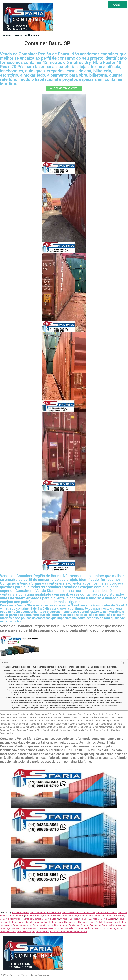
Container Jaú (71, 922)
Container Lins (111, 922)
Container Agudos (21, 913)
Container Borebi (70, 916)
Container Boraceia (52, 916)
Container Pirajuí (110, 925)
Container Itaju (41, 922)
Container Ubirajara (26, 932)
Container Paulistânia (69, 925)
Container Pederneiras (91, 925)
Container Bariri (88, 913)
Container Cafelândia (115, 916)
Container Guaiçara (69, 919)
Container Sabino (8, 932)
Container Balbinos (71, 913)
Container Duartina (32, 919)
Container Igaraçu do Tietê (21, 922)
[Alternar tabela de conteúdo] (122, 663)
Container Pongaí (19, 928)
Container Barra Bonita (106, 913)
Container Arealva (38, 913)
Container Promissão (64, 928)
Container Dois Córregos (11, 919)
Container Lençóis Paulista (91, 922)
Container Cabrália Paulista (91, 916)
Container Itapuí (56, 922)
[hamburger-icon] (103, 5)
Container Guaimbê (88, 919)
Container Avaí (54, 913)
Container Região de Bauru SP (88, 928)
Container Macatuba (22, 925)
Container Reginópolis (113, 928)
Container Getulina (51, 919)
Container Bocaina (34, 916)
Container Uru (42, 932)
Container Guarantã (107, 919)
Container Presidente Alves (41, 928)
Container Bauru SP (15, 916)
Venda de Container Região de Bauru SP (68, 932)
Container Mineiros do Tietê (46, 925)
